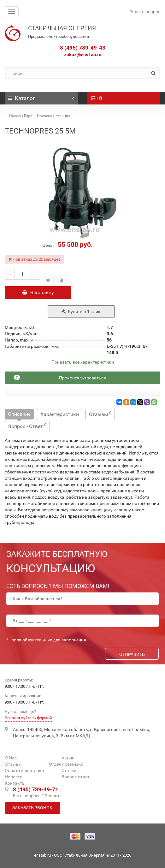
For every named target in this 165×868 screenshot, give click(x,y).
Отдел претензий (66, 764)
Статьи (69, 770)
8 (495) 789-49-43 (83, 48)
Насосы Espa (21, 116)
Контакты (15, 783)
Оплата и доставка (24, 770)
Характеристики (60, 414)
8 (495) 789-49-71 (36, 789)
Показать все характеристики (83, 362)
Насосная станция (54, 116)
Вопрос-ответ (76, 777)
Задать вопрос (145, 12)
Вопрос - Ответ (27, 426)
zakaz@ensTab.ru (83, 55)
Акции (68, 758)
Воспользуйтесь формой (28, 718)
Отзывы (100, 414)
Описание (19, 414)
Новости (14, 777)
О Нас (11, 758)
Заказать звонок (32, 808)
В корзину (38, 292)
